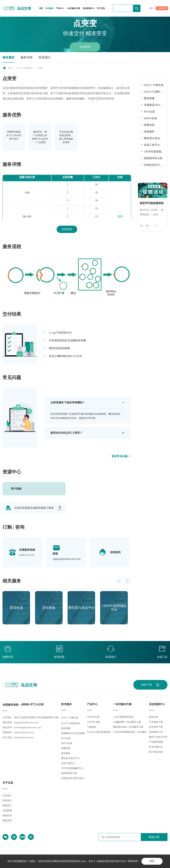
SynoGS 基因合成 (24, 68)
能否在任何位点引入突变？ (66, 433)
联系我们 (45, 57)
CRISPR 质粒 (94, 722)
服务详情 (27, 57)
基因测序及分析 (153, 158)
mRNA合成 (150, 118)
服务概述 (8, 57)
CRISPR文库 (93, 717)
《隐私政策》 (133, 861)
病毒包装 (149, 125)
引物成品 (92, 727)
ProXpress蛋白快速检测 (99, 732)
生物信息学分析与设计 (152, 166)
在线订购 (162, 8)
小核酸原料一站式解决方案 (127, 722)
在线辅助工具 (156, 732)
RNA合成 (149, 112)
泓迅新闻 (7, 811)
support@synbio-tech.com (67, 559)
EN (151, 8)
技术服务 (49, 8)
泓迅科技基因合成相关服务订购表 (34, 508)
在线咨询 (67, 229)
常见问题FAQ (156, 747)
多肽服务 (149, 132)
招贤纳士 (7, 806)
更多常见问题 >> (121, 456)
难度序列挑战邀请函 (152, 203)
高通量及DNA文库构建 (152, 106)
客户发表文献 (156, 752)
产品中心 (60, 8)
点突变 (40, 68)
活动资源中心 (88, 8)
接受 (152, 861)
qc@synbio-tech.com (24, 733)
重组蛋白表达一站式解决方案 (128, 727)
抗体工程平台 (152, 145)
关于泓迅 (101, 8)
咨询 (120, 216)
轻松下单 (147, 685)
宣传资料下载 (156, 727)
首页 (41, 8)
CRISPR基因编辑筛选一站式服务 (130, 732)
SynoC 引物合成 (154, 85)
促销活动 (154, 717)
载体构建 (149, 98)
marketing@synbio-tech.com (28, 728)
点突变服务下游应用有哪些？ (68, 402)
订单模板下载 (156, 722)
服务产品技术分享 (158, 737)
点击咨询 (85, 47)
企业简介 (7, 796)
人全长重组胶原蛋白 (124, 717)
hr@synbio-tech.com (24, 738)
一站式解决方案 (73, 8)
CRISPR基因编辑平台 (152, 153)
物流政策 (7, 815)
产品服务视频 (156, 742)
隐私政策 (7, 820)
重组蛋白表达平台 (152, 139)
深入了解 (144, 226)
